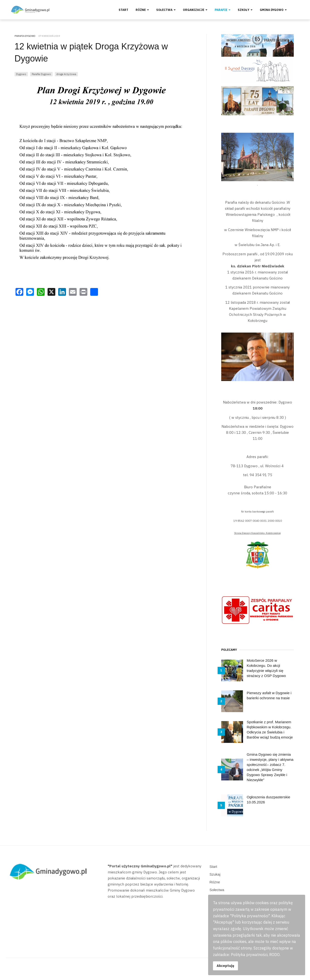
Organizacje (195, 10)
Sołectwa (166, 10)
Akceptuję (225, 966)
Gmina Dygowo (273, 10)
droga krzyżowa (66, 74)
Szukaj (215, 874)
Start (123, 10)
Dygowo (21, 74)
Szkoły (245, 10)
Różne (142, 10)
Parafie (223, 10)
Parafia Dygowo (41, 74)
